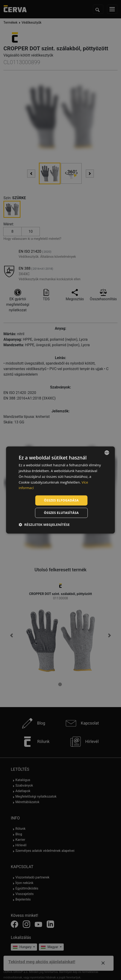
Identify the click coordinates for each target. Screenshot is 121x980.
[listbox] (107, 453)
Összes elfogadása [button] (61, 500)
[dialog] (60, 490)
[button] (44, 525)
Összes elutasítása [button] (61, 513)
